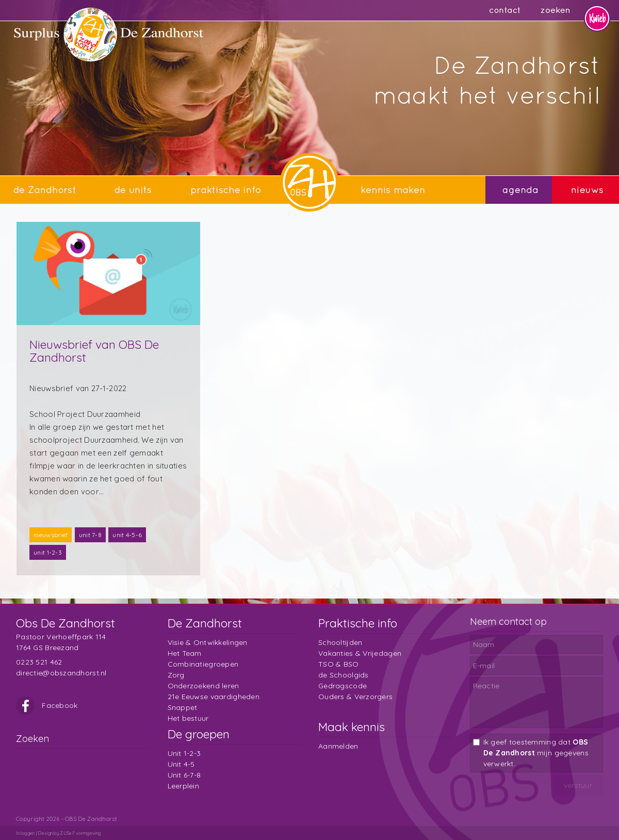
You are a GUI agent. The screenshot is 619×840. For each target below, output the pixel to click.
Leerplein (184, 786)
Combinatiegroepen (203, 664)
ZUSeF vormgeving (80, 833)
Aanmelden (338, 746)
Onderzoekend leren (203, 686)
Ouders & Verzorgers (355, 697)
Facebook (47, 705)
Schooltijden (340, 642)
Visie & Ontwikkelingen (208, 642)
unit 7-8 (90, 535)
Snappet (183, 707)
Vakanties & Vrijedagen (360, 653)
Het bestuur (188, 718)
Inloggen (25, 833)
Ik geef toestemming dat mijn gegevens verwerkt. (536, 753)
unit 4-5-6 (127, 535)
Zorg (176, 675)
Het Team (185, 653)
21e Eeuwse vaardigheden (214, 697)
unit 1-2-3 (48, 552)
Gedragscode (343, 686)
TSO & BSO (339, 664)
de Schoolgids (344, 675)
